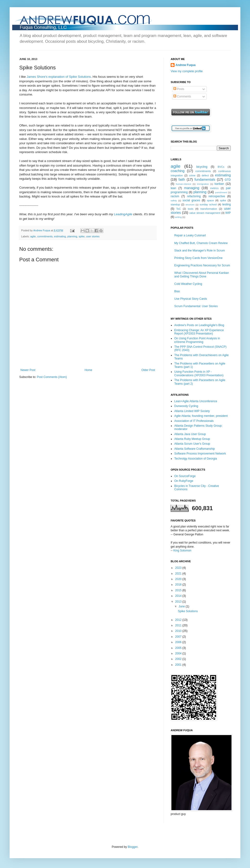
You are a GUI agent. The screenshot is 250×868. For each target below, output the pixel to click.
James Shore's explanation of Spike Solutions (59, 77)
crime (192, 175)
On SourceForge (185, 476)
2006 (179, 642)
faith (182, 180)
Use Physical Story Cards (191, 299)
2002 (179, 659)
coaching (178, 171)
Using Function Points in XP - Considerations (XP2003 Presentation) (199, 373)
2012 (179, 620)
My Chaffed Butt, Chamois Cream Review (201, 243)
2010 (179, 631)
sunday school (208, 204)
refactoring (194, 196)
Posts (179, 89)
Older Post (148, 370)
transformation (209, 209)
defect (205, 175)
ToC (178, 209)
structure (190, 205)
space (210, 200)
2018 (179, 585)
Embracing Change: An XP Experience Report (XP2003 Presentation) (199, 332)
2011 (179, 625)
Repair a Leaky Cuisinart (190, 235)
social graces (191, 200)
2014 (179, 596)
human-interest (183, 184)
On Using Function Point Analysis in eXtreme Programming (197, 340)
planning (72, 236)
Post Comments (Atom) (52, 377)
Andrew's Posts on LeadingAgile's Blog (199, 325)
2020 (179, 579)
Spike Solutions (188, 611)
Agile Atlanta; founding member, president (201, 416)
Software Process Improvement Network (200, 454)
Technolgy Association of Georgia (196, 459)
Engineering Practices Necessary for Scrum (202, 265)
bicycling (202, 167)
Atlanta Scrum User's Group (192, 444)
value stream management (205, 213)
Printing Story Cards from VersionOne (198, 258)
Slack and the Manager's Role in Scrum (200, 251)
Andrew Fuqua (42, 230)
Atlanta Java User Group (190, 434)
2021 (179, 574)
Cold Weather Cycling (188, 284)
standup (175, 204)
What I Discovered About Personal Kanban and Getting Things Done (202, 275)
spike (82, 236)
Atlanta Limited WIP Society (192, 411)
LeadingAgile (123, 214)
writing (178, 217)
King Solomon (182, 551)
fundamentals (205, 180)
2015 (179, 590)
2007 (179, 637)
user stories (93, 236)
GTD (228, 180)
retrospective (217, 196)
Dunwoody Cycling (186, 406)
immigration (203, 184)
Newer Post (28, 370)
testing (227, 204)
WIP (228, 213)
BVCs (221, 167)
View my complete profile (187, 71)
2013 (179, 602)
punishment (221, 192)
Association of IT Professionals (194, 421)
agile (33, 236)
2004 (179, 653)
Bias (177, 291)
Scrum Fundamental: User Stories (196, 306)
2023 (179, 568)
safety (174, 201)
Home (88, 370)
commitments (45, 236)
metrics (214, 188)
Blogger (133, 847)
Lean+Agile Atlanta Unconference (196, 401)
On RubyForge (184, 481)
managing (192, 188)
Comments (182, 96)
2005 (179, 648)
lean (173, 188)
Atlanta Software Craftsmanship (195, 449)
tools (191, 209)
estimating (60, 236)
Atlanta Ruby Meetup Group (192, 439)
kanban (219, 184)
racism (175, 196)
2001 (179, 665)
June (182, 606)
